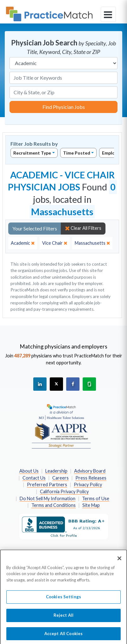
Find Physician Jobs (64, 107)
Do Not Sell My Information (48, 498)
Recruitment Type (32, 153)
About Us (29, 471)
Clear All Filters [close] (83, 228)
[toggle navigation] (108, 14)
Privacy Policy (88, 485)
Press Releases (91, 478)
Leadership (56, 471)
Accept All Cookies (63, 636)
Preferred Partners (47, 485)
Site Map (91, 505)
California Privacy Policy (64, 491)
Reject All (63, 617)
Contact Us (34, 478)
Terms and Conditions (54, 505)
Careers (60, 478)
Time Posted (77, 153)
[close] (23, 243)
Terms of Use (96, 498)
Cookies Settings (63, 599)
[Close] (119, 561)
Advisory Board (90, 471)
